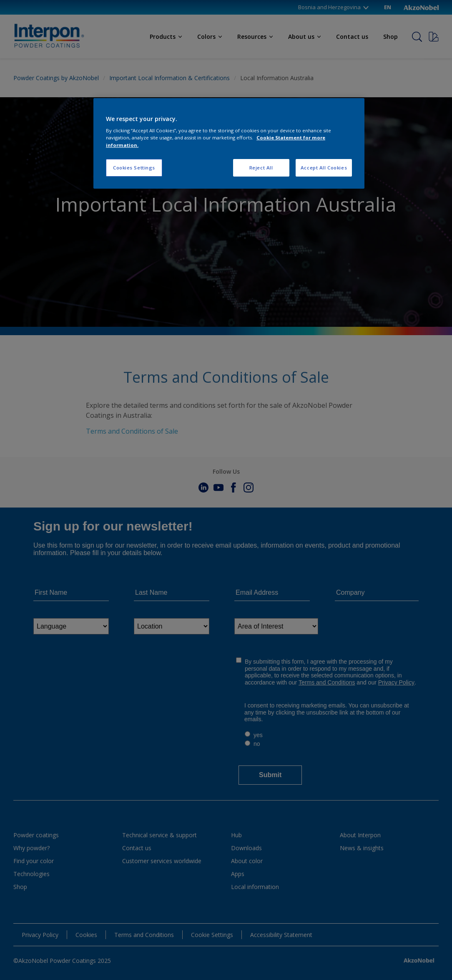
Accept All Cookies (324, 168)
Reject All (261, 168)
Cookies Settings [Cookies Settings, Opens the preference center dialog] (134, 168)
